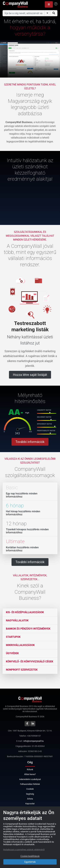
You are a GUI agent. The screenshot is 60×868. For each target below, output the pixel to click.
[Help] (56, 4)
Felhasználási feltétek (30, 784)
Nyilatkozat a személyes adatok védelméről (24, 849)
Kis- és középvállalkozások (25, 612)
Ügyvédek (12, 653)
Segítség (30, 794)
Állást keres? (30, 774)
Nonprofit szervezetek (22, 670)
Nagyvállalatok (17, 620)
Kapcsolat (30, 804)
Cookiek (30, 789)
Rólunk (30, 769)
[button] (49, 4)
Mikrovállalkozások (20, 645)
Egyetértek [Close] (30, 862)
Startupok (13, 637)
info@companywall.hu (34, 741)
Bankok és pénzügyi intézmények (28, 629)
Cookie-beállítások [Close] (30, 856)
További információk (30, 442)
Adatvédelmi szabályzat (30, 779)
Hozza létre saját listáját (30, 375)
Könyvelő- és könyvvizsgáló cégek (30, 661)
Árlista (30, 799)
